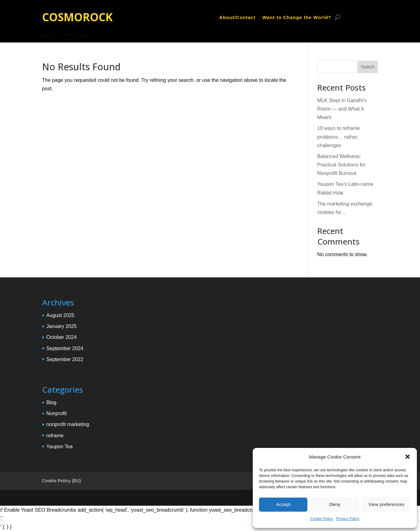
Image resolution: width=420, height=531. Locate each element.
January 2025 (62, 326)
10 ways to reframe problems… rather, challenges (339, 137)
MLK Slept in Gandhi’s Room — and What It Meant (342, 109)
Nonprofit (57, 413)
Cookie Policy (322, 519)
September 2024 (65, 348)
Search (368, 67)
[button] (408, 457)
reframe (55, 436)
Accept (283, 504)
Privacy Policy (348, 519)
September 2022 (65, 359)
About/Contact (237, 18)
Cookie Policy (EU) (61, 481)
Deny (335, 504)
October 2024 (62, 337)
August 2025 (61, 315)
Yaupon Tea (60, 447)
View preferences (387, 504)
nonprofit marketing (68, 424)
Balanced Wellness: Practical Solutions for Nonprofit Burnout (342, 165)
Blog (51, 402)
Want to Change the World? (297, 18)
